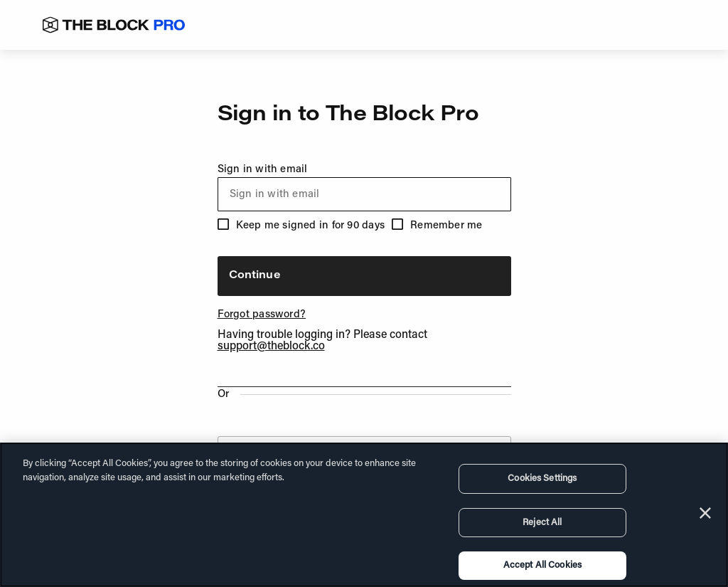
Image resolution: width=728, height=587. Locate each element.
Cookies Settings (542, 478)
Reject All (542, 523)
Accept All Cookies (542, 565)
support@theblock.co (271, 347)
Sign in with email (364, 188)
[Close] (705, 513)
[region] (364, 515)
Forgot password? (262, 315)
